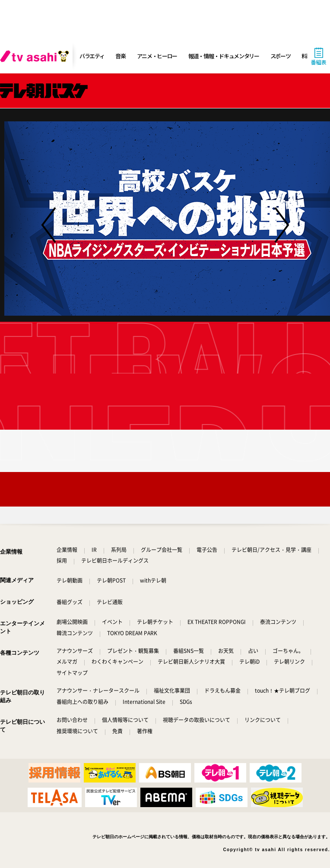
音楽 (120, 56)
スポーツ (281, 56)
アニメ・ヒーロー (157, 56)
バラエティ (92, 56)
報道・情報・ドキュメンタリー (224, 56)
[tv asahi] (36, 56)
